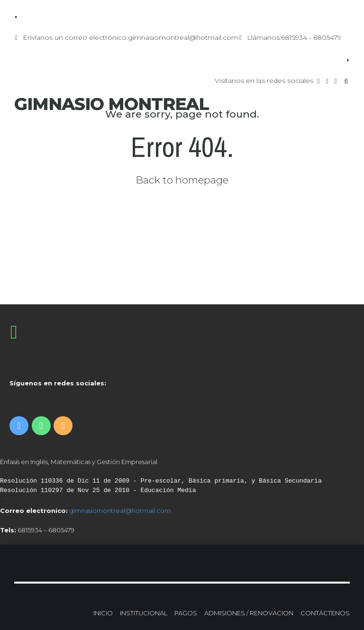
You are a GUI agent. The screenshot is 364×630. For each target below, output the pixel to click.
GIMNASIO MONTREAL (112, 104)
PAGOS (186, 613)
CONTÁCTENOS (325, 613)
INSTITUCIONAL (144, 613)
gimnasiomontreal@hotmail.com (120, 511)
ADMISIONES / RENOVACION (249, 613)
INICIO (103, 613)
